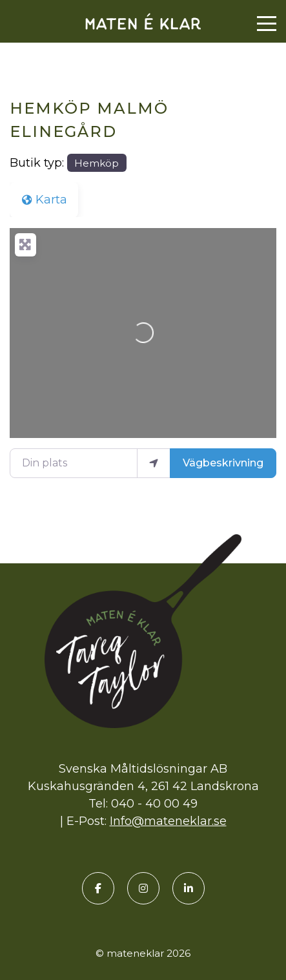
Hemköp (97, 163)
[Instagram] (143, 888)
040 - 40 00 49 (154, 804)
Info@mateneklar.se (168, 821)
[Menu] (267, 24)
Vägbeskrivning (223, 463)
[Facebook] (98, 888)
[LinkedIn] (189, 888)
